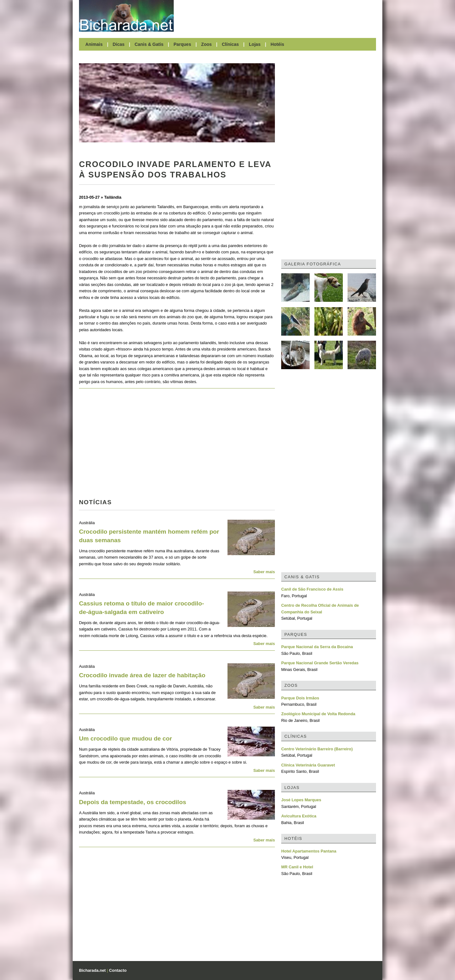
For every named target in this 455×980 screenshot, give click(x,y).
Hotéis (277, 44)
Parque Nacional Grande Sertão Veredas (320, 663)
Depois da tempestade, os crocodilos (133, 802)
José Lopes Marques (301, 800)
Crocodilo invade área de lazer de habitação (142, 675)
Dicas (119, 44)
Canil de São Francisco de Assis (312, 589)
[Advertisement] (278, 16)
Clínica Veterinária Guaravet (308, 765)
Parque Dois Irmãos (300, 698)
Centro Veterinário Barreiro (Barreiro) (317, 749)
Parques (182, 44)
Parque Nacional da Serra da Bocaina (317, 647)
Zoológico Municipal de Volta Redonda (318, 714)
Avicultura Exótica (299, 816)
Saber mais (264, 572)
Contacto (118, 970)
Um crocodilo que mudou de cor (125, 738)
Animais (94, 44)
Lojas (255, 44)
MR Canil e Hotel (297, 867)
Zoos (207, 44)
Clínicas (230, 44)
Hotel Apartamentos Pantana (309, 851)
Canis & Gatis (149, 44)
